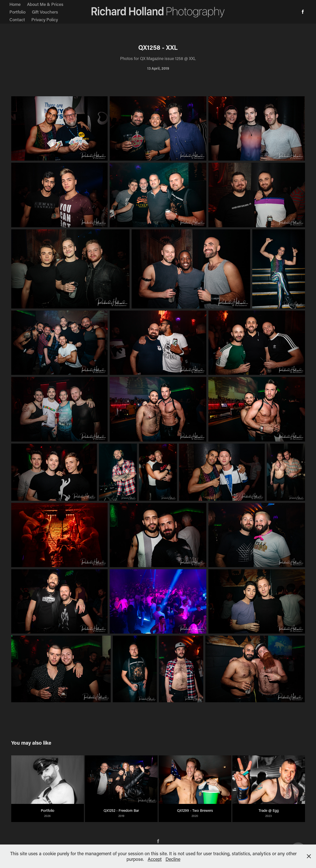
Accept (155, 859)
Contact (17, 19)
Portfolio (17, 12)
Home (15, 4)
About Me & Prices (45, 4)
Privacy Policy (45, 19)
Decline (173, 859)
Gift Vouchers (45, 12)
